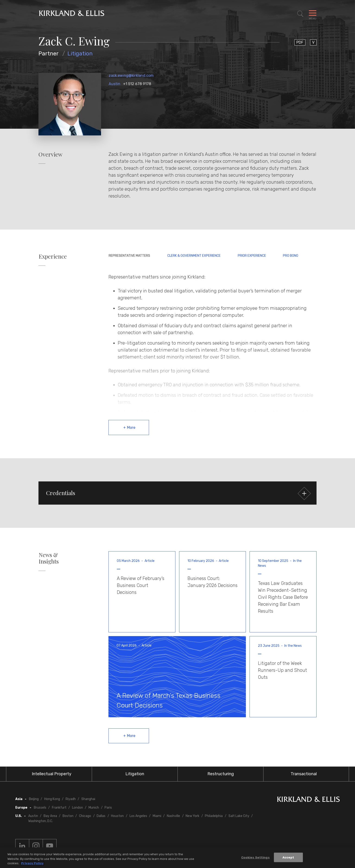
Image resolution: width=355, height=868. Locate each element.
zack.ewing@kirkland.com (131, 75)
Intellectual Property (52, 774)
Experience (53, 256)
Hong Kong (52, 799)
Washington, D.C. (41, 821)
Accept (288, 857)
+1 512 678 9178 (137, 84)
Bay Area (50, 816)
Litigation (80, 54)
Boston (68, 816)
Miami (157, 816)
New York (192, 816)
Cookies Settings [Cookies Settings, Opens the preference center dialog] (255, 857)
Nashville (173, 816)
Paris (108, 808)
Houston (117, 816)
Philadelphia (214, 816)
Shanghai (88, 799)
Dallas (101, 816)
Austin (114, 84)
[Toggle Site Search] (300, 14)
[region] (177, 858)
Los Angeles (138, 816)
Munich (94, 808)
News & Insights (49, 558)
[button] (177, 493)
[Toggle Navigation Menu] (313, 14)
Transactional (304, 774)
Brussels (40, 808)
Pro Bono (291, 256)
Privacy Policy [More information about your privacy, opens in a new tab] (32, 863)
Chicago (85, 816)
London (78, 808)
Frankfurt (59, 808)
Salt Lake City (239, 816)
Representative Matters (129, 256)
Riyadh (71, 799)
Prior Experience (252, 256)
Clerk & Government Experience (194, 256)
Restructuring (221, 774)
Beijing (34, 799)
